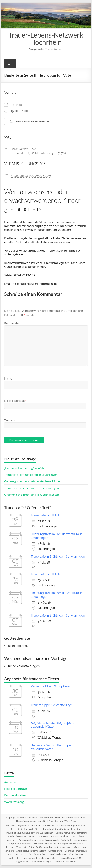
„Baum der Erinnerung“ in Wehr (25, 468)
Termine (10, 847)
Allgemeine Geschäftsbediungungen (34, 861)
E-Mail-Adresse (15, 400)
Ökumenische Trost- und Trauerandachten (32, 494)
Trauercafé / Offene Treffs (29, 847)
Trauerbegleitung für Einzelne (71, 825)
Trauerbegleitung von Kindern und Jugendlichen (29, 833)
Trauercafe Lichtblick (45, 515)
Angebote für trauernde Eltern (31, 176)
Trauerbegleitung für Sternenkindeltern (62, 829)
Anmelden (11, 782)
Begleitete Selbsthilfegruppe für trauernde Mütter (53, 725)
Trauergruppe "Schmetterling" (52, 705)
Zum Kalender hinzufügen (30, 121)
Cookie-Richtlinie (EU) (71, 858)
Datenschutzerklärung (65, 861)
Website (10, 420)
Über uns (69, 851)
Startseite (10, 825)
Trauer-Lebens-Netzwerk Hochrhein (46, 38)
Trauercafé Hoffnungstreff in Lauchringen (31, 475)
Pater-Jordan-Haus (24, 149)
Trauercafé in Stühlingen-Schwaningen (58, 557)
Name (9, 378)
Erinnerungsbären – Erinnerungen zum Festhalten (59, 843)
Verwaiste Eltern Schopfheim (51, 686)
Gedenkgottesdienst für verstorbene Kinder (33, 481)
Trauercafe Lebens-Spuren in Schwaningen (31, 488)
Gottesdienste (55, 851)
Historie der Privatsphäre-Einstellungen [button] (47, 854)
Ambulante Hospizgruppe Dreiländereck (39, 840)
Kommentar (13, 323)
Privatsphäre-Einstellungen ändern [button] (40, 858)
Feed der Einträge (15, 789)
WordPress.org (14, 802)
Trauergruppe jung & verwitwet (54, 836)
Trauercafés (48, 825)
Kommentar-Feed (16, 795)
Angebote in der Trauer (29, 825)
